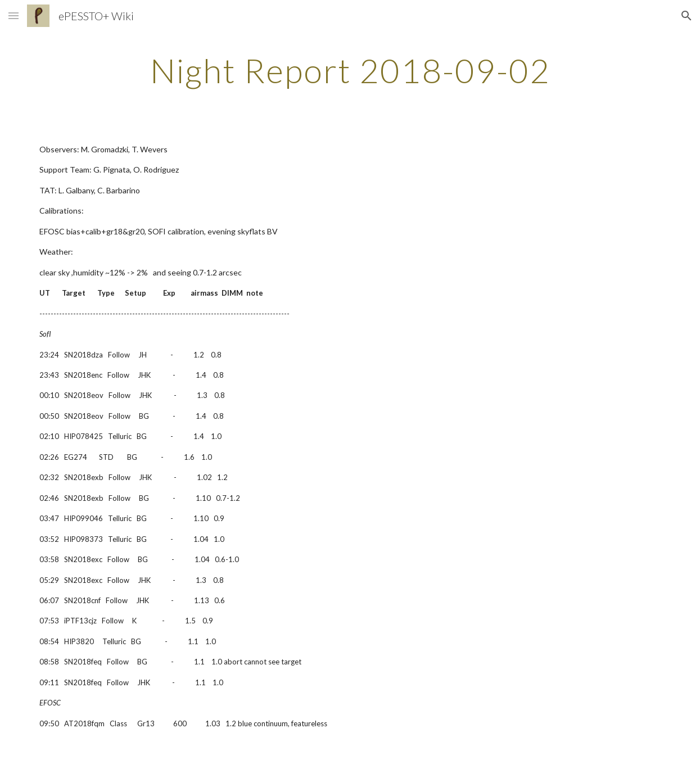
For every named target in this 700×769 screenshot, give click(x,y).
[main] (350, 70)
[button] (13, 15)
